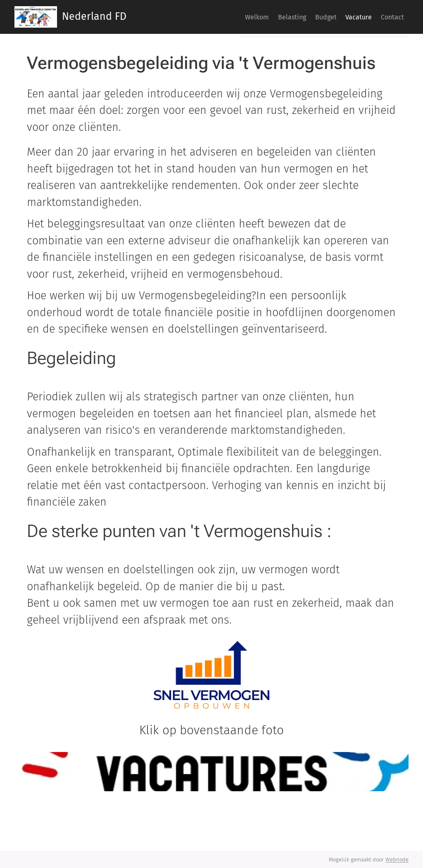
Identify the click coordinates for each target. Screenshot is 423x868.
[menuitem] (206, 17)
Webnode (397, 860)
